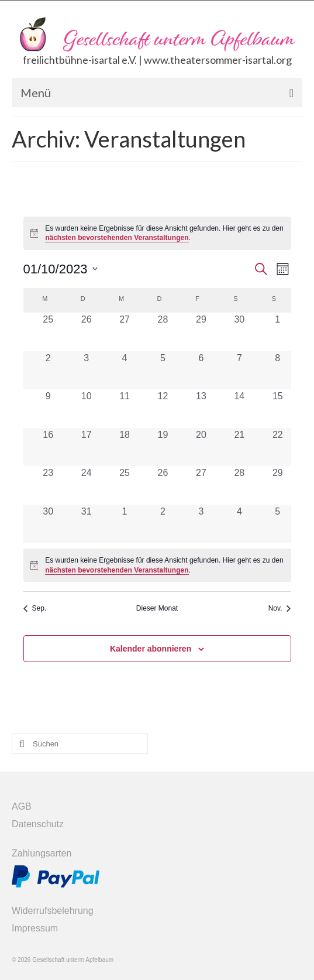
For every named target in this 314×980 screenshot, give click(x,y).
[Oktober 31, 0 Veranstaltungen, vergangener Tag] (86, 524)
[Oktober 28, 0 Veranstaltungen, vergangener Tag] (239, 485)
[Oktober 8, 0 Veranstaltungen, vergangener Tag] (277, 370)
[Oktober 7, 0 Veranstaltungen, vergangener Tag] (239, 370)
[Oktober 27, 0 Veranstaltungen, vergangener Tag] (201, 485)
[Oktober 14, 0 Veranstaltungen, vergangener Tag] (239, 408)
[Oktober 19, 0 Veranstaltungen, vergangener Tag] (163, 447)
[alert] (157, 233)
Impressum (35, 928)
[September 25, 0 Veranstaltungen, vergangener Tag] (48, 332)
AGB (22, 806)
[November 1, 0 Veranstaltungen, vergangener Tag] (124, 524)
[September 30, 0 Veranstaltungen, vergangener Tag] (239, 332)
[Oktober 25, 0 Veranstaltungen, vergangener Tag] (124, 485)
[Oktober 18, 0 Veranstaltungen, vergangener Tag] (124, 447)
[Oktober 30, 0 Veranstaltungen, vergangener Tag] (48, 524)
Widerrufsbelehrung (53, 911)
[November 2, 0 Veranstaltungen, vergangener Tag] (163, 524)
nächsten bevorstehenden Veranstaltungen (117, 238)
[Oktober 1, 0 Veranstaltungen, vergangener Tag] (277, 332)
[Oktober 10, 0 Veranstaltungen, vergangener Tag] (86, 408)
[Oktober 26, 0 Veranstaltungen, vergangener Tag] (163, 485)
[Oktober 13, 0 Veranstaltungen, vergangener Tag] (201, 408)
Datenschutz (38, 824)
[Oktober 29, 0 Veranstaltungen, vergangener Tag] (277, 485)
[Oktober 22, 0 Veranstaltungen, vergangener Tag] (277, 447)
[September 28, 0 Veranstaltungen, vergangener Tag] (163, 332)
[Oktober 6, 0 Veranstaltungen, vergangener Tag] (201, 370)
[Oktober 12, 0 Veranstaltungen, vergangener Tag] (163, 408)
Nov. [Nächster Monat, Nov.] (280, 608)
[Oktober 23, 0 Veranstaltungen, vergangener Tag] (48, 485)
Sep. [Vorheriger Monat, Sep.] (35, 608)
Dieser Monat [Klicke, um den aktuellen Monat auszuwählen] (157, 608)
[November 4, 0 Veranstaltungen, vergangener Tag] (239, 524)
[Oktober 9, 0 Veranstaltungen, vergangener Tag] (48, 408)
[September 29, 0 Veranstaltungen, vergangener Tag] (201, 332)
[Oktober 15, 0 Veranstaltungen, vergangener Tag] (277, 408)
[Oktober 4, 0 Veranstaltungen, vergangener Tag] (124, 370)
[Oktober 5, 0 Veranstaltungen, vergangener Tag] (163, 370)
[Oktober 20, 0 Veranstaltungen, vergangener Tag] (201, 447)
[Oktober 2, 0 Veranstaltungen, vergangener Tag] (48, 370)
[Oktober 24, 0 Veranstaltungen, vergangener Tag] (86, 485)
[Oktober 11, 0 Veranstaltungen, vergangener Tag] (124, 408)
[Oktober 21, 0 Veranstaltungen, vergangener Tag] (239, 447)
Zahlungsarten (42, 853)
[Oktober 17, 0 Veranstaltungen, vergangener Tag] (86, 447)
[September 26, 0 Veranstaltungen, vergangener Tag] (86, 332)
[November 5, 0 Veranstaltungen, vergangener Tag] (277, 524)
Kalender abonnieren (151, 649)
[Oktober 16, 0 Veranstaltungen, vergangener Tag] (48, 447)
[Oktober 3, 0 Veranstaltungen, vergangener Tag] (86, 370)
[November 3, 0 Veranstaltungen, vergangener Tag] (201, 524)
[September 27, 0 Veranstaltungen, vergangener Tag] (124, 332)
